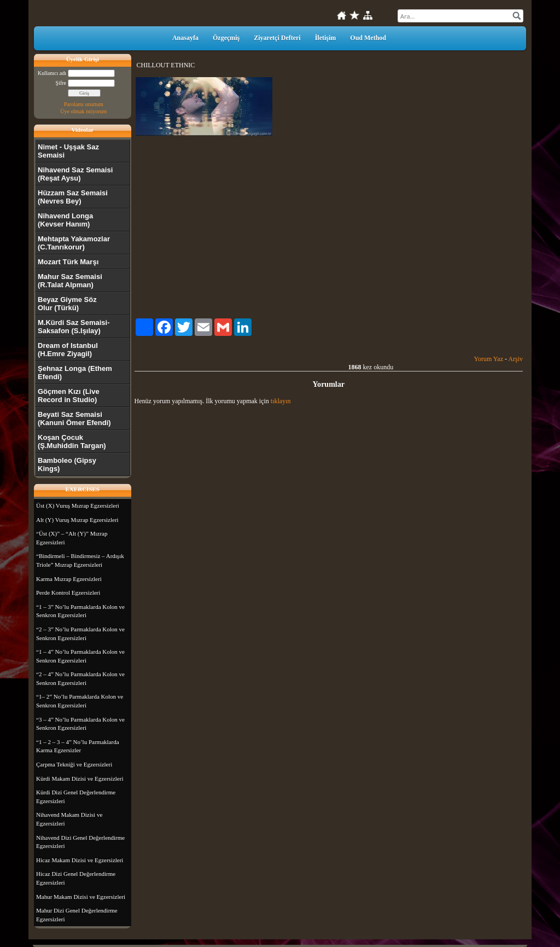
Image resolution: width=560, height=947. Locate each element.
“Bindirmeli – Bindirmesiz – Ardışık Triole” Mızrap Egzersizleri (80, 560)
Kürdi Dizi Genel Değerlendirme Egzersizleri (76, 797)
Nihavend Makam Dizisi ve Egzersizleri (69, 819)
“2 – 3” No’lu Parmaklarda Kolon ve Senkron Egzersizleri (80, 634)
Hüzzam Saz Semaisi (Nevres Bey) (73, 197)
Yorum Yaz (489, 359)
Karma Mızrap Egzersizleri (69, 579)
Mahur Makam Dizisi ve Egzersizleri (81, 897)
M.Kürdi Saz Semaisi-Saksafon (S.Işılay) (74, 327)
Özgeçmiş (226, 38)
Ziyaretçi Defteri (277, 38)
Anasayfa (185, 38)
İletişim (326, 38)
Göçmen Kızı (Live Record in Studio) (69, 396)
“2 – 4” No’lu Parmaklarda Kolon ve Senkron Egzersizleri (80, 678)
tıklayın (281, 401)
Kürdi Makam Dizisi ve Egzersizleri (80, 778)
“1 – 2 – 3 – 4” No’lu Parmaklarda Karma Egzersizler (78, 746)
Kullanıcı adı (52, 73)
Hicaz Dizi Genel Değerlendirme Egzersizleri (76, 878)
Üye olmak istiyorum (83, 111)
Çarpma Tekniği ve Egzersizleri (74, 764)
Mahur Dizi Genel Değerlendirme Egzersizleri (77, 915)
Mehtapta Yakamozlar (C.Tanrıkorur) (74, 243)
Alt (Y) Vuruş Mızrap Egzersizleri (77, 520)
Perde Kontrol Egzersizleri (68, 592)
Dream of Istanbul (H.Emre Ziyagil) (68, 350)
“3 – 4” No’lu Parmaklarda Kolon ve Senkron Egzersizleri (80, 724)
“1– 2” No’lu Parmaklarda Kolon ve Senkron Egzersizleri (80, 701)
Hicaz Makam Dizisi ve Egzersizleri (80, 860)
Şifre (61, 83)
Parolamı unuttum (84, 104)
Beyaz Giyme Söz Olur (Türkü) (67, 304)
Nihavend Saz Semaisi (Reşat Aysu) (75, 174)
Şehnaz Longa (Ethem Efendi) (75, 373)
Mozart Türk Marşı (68, 262)
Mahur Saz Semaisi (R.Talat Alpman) (70, 281)
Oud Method (368, 38)
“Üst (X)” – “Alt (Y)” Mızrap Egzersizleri (72, 538)
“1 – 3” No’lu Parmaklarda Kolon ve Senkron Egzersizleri (80, 611)
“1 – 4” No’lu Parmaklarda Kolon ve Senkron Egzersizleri (80, 656)
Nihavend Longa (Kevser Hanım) (65, 220)
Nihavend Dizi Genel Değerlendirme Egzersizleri (80, 842)
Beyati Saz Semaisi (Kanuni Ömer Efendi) (74, 419)
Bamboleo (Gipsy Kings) (67, 464)
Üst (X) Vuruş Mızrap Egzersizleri (78, 506)
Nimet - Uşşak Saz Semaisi (68, 151)
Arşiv (515, 359)
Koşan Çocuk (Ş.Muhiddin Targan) (72, 441)
